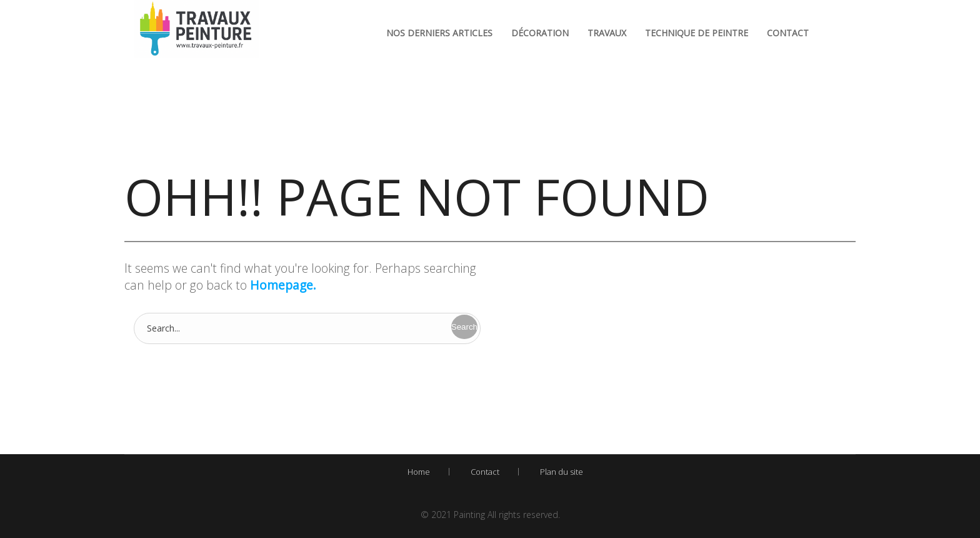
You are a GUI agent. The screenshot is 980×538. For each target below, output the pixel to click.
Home (419, 472)
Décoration (540, 33)
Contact (788, 33)
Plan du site (562, 472)
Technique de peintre (697, 33)
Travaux (607, 33)
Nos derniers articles (439, 33)
